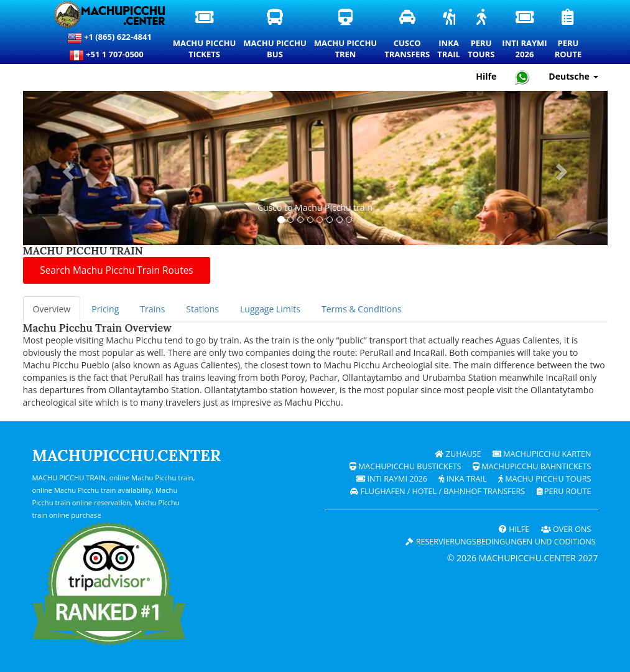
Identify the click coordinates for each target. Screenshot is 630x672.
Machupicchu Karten (542, 454)
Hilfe (514, 529)
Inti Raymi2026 (525, 35)
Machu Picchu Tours (545, 479)
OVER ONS (566, 529)
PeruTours (482, 35)
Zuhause (458, 454)
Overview (52, 309)
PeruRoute (569, 35)
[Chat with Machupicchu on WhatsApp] (522, 77)
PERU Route (564, 491)
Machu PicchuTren (346, 35)
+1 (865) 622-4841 (109, 38)
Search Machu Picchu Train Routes (116, 270)
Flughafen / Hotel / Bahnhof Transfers (438, 491)
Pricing (105, 309)
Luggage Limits (270, 309)
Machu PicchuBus (275, 35)
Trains (152, 309)
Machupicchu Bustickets (405, 466)
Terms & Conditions (362, 309)
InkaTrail (449, 35)
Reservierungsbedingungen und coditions (500, 542)
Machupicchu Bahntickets (532, 466)
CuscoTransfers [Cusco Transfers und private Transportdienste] (408, 35)
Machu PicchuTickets (205, 35)
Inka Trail (462, 479)
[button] (67, 168)
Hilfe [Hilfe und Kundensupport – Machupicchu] (486, 76)
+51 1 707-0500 (109, 55)
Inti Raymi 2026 (392, 479)
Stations (202, 309)
